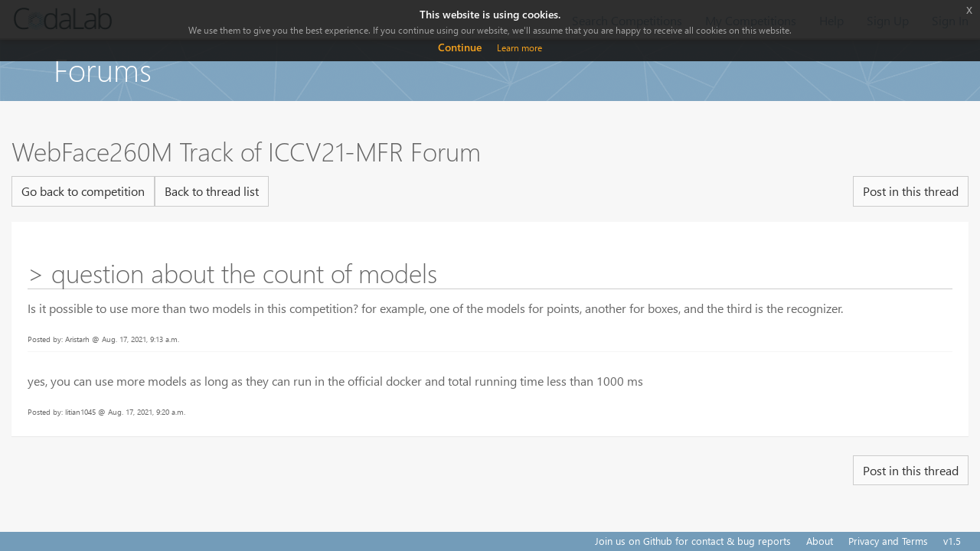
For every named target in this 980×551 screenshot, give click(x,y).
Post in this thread (911, 191)
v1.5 (952, 541)
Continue (460, 47)
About (820, 541)
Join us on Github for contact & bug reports (693, 541)
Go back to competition (83, 191)
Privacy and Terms (888, 541)
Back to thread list (212, 191)
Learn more (519, 48)
